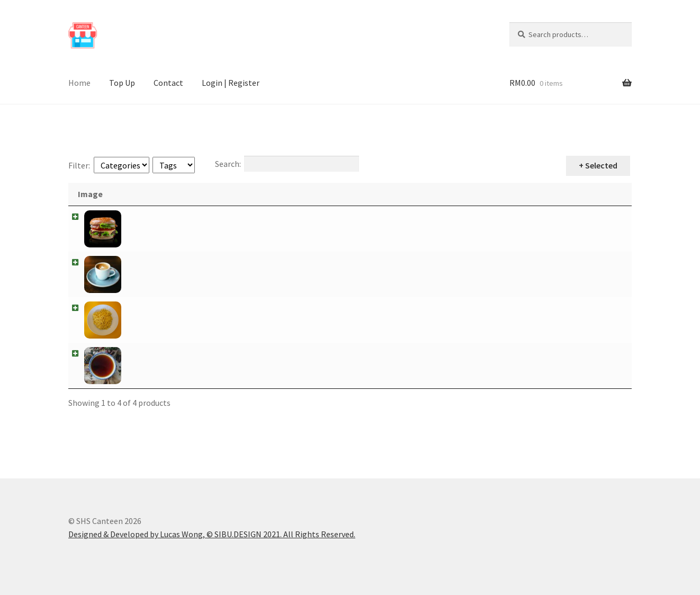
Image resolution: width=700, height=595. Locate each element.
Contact (168, 83)
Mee (137, 308)
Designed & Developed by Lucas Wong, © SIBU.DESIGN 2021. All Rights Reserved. (212, 534)
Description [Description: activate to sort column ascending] (208, 194)
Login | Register (231, 83)
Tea (136, 353)
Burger (142, 217)
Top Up (122, 83)
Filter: (79, 165)
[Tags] (174, 165)
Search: (287, 164)
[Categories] (122, 165)
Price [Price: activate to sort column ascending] (562, 194)
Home (79, 83)
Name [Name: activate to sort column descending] (145, 194)
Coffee (141, 262)
